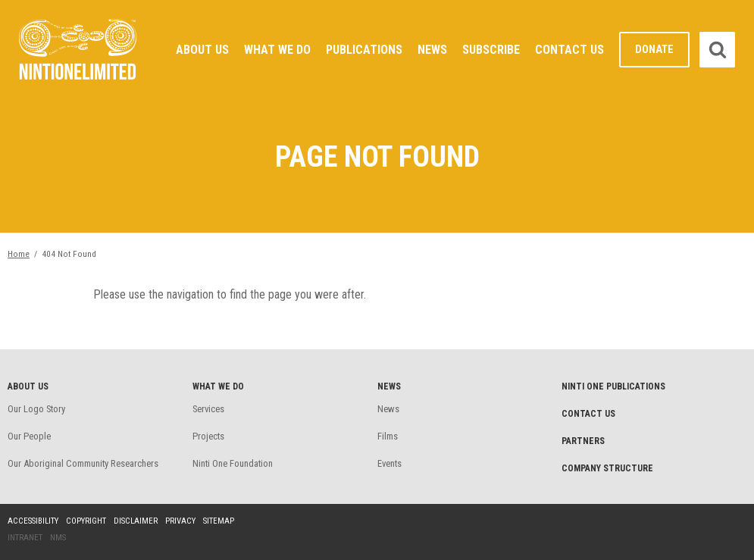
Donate (654, 50)
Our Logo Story (36, 409)
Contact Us (569, 50)
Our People (29, 436)
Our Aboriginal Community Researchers (83, 463)
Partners (583, 441)
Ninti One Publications (613, 386)
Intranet (25, 538)
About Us (202, 50)
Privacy (180, 521)
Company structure (607, 468)
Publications (364, 50)
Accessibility (33, 521)
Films (388, 436)
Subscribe (491, 50)
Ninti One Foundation (233, 463)
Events (390, 463)
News (432, 50)
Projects (208, 436)
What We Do (277, 50)
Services (208, 409)
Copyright (86, 521)
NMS (58, 538)
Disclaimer (136, 521)
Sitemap (219, 521)
